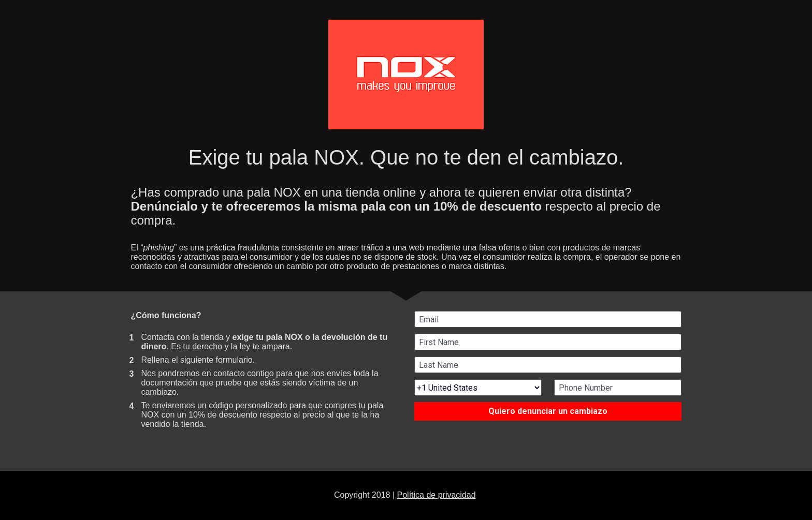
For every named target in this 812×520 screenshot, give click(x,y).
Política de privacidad (437, 495)
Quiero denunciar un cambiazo (548, 411)
